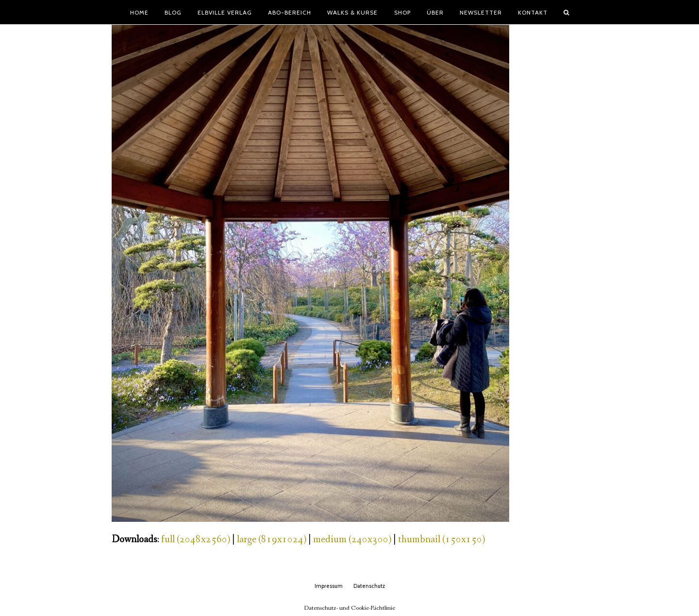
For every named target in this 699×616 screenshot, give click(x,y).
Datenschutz (369, 586)
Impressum (329, 586)
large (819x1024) (272, 540)
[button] (566, 12)
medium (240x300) (352, 540)
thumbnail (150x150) (441, 540)
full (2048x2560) (196, 540)
